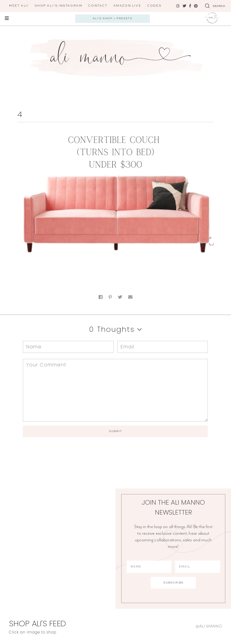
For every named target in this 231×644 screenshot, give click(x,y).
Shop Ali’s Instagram (58, 6)
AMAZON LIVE (127, 6)
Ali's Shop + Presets (112, 19)
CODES (154, 6)
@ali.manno (209, 626)
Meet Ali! (19, 6)
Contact (98, 6)
